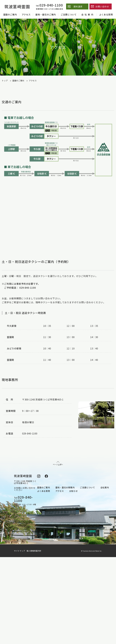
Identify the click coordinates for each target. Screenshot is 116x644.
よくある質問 (106, 14)
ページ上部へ (58, 463)
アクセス (26, 14)
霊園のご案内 (10, 14)
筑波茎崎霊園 (17, 6)
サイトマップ (20, 551)
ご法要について (69, 14)
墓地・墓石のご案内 (46, 14)
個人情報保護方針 (34, 551)
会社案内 (88, 14)
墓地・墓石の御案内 (65, 487)
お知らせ (74, 491)
